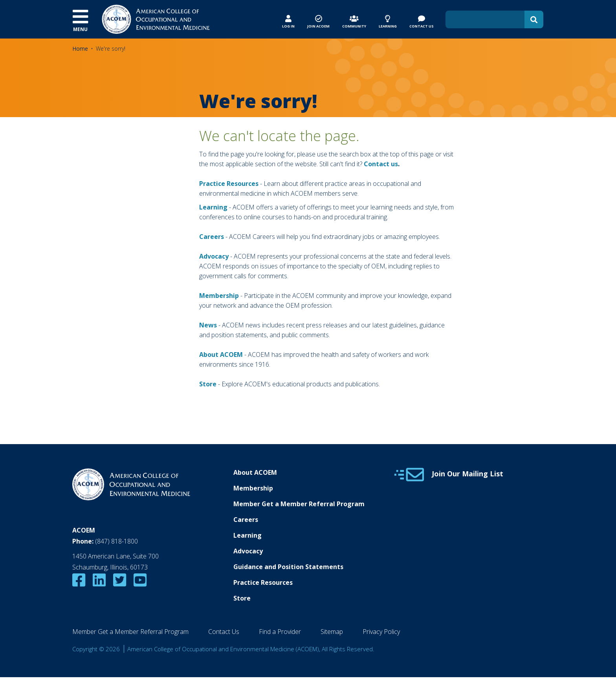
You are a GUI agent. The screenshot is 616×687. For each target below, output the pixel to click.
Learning (213, 207)
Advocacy (248, 551)
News (208, 325)
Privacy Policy (381, 632)
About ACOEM (221, 355)
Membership (219, 296)
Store (242, 598)
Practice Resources (229, 184)
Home (80, 49)
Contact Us (224, 632)
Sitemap (332, 632)
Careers (246, 520)
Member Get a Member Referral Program (299, 504)
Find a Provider (280, 632)
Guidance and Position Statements (288, 567)
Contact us (381, 164)
